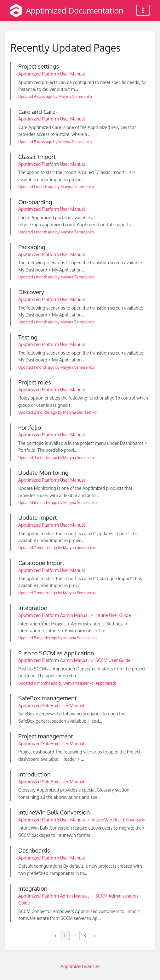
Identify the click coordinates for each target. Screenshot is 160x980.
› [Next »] (94, 935)
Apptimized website (80, 966)
